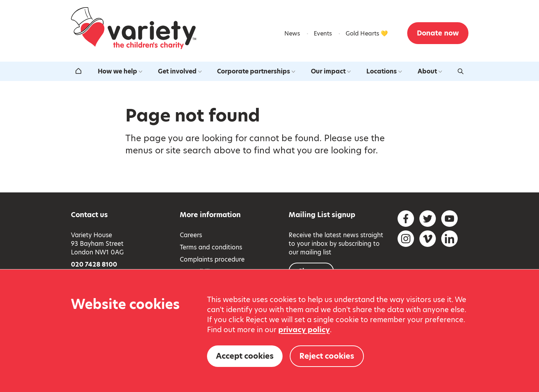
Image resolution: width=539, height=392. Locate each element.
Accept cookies (245, 356)
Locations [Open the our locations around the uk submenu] (384, 71)
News (292, 34)
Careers (191, 235)
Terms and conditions (211, 247)
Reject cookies (327, 356)
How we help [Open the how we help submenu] (120, 71)
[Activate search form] (461, 71)
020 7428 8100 (94, 264)
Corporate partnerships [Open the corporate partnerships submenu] (256, 71)
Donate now (438, 33)
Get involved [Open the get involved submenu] (180, 71)
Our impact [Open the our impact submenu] (331, 71)
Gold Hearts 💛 (367, 34)
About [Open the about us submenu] (430, 71)
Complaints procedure (212, 259)
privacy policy (304, 330)
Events (323, 34)
